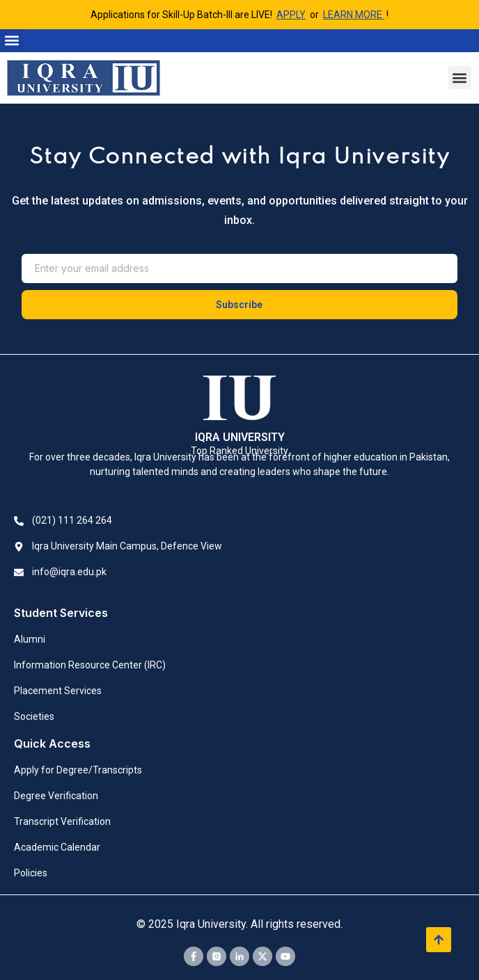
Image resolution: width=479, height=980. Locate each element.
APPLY (291, 15)
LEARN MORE (354, 15)
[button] (11, 41)
